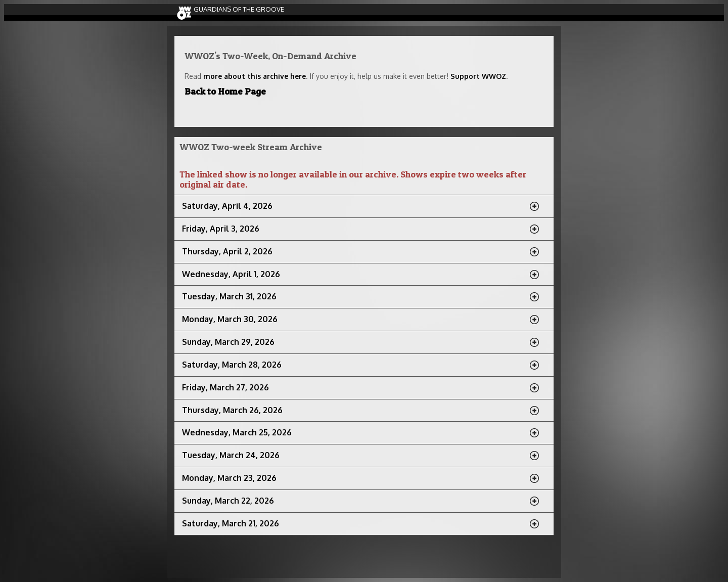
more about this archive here (255, 76)
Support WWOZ (478, 76)
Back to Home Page (225, 91)
